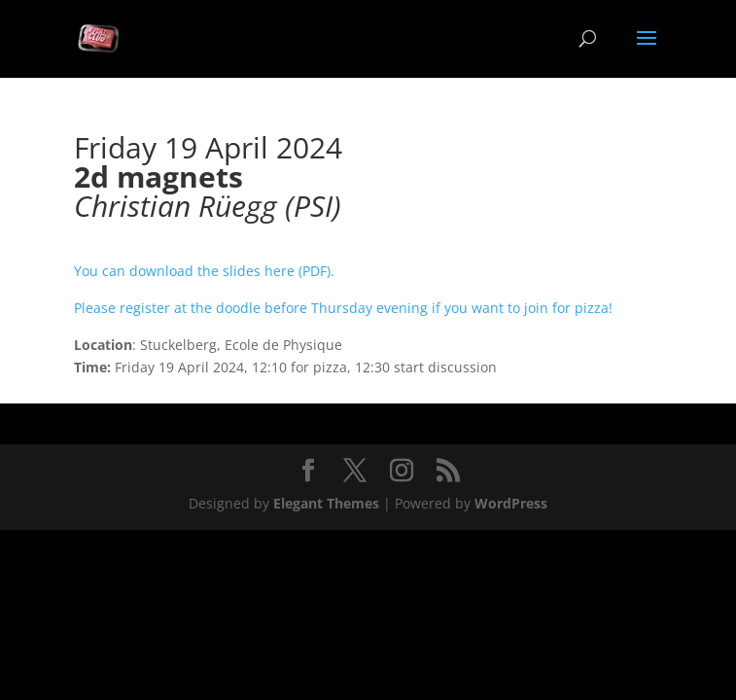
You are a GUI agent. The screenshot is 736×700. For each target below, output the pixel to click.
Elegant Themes (326, 503)
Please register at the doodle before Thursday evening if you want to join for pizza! (345, 308)
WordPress (511, 503)
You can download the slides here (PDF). (204, 271)
